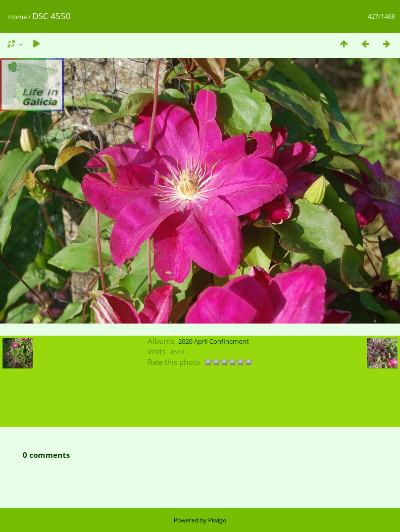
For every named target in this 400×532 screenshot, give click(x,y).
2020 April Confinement (214, 341)
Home (17, 17)
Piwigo (217, 520)
